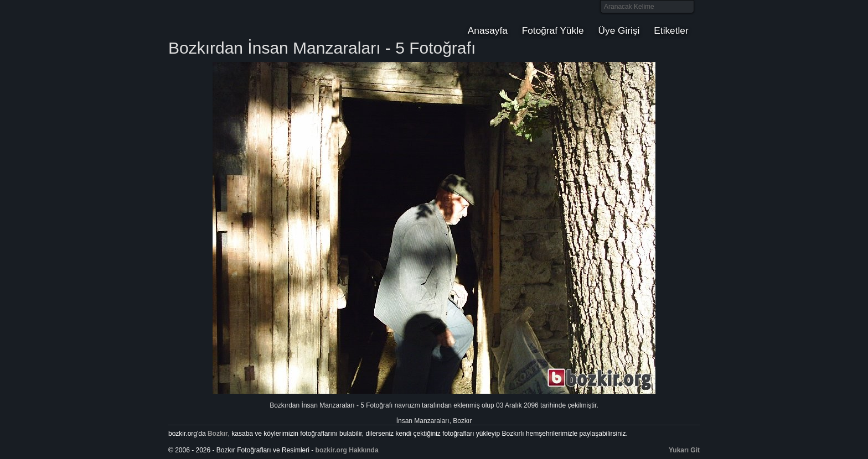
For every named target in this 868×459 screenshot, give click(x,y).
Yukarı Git (684, 450)
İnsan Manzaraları (423, 421)
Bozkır (243, 19)
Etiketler (671, 30)
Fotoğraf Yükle (553, 30)
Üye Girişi (619, 30)
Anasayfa (488, 30)
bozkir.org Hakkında (347, 450)
